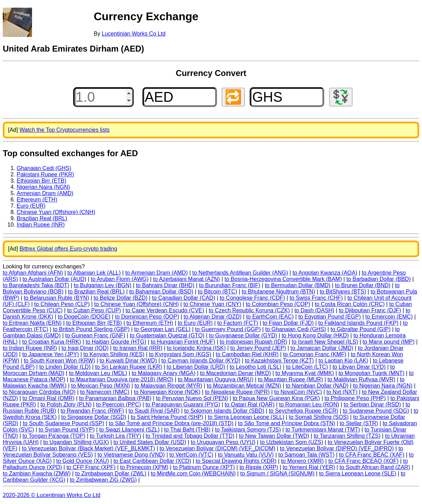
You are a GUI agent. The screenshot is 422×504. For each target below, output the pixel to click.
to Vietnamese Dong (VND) (131, 455)
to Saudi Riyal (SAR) (154, 411)
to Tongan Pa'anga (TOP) (54, 436)
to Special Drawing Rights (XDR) (236, 461)
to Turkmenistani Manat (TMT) (323, 430)
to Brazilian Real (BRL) (96, 292)
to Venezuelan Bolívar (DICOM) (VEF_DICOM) (217, 448)
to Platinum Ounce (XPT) (204, 467)
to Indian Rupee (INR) (30, 348)
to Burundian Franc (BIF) (230, 285)
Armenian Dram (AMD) (45, 193)
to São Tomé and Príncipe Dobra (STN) (287, 423)
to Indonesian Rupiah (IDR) (253, 342)
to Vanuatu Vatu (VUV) (246, 455)
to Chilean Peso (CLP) (62, 304)
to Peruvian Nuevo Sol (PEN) (192, 398)
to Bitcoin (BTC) (217, 292)
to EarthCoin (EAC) (270, 317)
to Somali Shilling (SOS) (319, 417)
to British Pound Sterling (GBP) (91, 329)
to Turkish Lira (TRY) (115, 436)
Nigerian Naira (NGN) (43, 187)
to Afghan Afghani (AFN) (33, 273)
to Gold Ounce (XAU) (83, 461)
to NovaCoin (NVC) (298, 392)
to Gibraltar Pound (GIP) (361, 329)
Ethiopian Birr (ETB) (41, 181)
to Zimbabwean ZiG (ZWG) (103, 480)
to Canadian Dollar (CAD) (184, 298)
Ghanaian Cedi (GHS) (44, 168)
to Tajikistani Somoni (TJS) (248, 430)
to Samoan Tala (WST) (306, 455)
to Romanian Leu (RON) (309, 404)
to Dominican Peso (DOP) (147, 317)
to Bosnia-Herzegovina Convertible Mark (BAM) (283, 279)
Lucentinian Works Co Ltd (134, 34)
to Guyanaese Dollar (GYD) (243, 335)
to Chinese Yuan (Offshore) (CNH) (137, 304)
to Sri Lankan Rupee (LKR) (128, 367)
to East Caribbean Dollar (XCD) (152, 461)
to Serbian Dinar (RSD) (372, 404)
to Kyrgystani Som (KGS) (180, 354)
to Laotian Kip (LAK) (343, 361)
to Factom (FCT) (238, 323)
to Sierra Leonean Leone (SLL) (246, 417)
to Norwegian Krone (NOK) (167, 392)
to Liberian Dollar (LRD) (196, 367)
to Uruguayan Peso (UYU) (223, 442)
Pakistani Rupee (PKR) (45, 174)
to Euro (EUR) (195, 323)
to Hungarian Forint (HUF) (183, 342)
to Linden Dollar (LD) (65, 367)
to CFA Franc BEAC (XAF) (372, 455)
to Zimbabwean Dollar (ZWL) (111, 474)
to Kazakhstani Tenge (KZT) (279, 361)
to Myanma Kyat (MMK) (305, 373)
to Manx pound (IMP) (388, 342)
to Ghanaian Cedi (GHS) (296, 329)
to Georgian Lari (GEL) (162, 329)
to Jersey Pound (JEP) (258, 348)
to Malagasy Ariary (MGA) (163, 373)
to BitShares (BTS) (343, 292)
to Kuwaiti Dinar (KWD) (128, 361)
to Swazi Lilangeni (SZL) (129, 430)
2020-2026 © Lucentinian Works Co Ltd (52, 495)
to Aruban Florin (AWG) (120, 279)
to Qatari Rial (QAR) (249, 404)
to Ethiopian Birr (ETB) (94, 323)
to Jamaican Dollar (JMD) (322, 348)
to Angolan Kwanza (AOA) (325, 273)
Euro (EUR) (31, 206)
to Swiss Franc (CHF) (316, 298)
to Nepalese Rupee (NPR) (237, 392)
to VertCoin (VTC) (192, 455)
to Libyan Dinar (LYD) (359, 367)
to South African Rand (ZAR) (375, 467)
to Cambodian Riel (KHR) (247, 354)
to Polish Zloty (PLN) (66, 404)
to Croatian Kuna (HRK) (52, 342)
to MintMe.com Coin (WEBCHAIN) (193, 474)
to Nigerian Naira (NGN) (383, 386)
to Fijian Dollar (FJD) (288, 323)
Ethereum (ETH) (37, 200)
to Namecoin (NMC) (105, 392)
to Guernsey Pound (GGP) (228, 329)
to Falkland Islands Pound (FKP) (358, 323)
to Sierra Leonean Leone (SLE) (357, 474)
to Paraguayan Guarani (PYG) (183, 404)
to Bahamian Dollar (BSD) (161, 292)
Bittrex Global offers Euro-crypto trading (68, 249)
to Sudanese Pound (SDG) (376, 411)
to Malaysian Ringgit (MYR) (168, 386)
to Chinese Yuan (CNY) (212, 304)
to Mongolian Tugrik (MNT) (371, 373)
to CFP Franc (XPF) (91, 467)
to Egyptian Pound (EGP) (330, 317)
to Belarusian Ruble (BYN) (56, 298)
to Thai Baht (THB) (187, 430)
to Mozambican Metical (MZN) (244, 386)
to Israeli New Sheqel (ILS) (325, 342)
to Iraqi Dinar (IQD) (85, 348)
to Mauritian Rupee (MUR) (291, 379)
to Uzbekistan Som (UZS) (292, 442)
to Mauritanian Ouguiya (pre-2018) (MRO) (122, 379)
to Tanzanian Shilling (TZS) (347, 436)
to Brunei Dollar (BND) (363, 285)
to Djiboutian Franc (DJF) (370, 310)
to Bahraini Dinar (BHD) (165, 285)
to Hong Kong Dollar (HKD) (315, 335)
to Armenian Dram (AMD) (157, 273)
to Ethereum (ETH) (150, 323)
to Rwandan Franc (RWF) (92, 411)
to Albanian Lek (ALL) (94, 273)
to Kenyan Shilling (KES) (114, 354)
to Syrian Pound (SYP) (67, 430)
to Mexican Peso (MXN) (100, 386)
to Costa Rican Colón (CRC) (350, 304)
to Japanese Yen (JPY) (51, 354)
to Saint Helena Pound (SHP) (167, 417)
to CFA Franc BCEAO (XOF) (364, 461)
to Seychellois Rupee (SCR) (303, 411)
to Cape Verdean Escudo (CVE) (165, 310)
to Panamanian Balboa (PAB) (115, 398)
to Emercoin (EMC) (389, 317)
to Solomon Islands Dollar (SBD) (224, 411)
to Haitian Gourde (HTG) (116, 342)
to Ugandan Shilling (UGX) (76, 442)
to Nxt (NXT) (342, 392)
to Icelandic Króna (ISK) (196, 348)
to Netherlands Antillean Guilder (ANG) (240, 273)
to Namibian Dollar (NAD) (317, 386)
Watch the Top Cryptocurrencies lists (65, 130)
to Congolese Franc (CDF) (252, 298)
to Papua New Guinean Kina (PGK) (276, 398)
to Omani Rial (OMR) (49, 398)
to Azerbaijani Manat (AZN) (187, 279)
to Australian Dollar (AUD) (54, 279)
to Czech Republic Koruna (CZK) (249, 310)
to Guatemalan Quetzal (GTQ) (167, 335)
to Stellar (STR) (359, 423)
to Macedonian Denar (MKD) (235, 373)
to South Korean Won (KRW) (59, 361)
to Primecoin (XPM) (144, 467)
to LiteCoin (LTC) (307, 367)
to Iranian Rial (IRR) (138, 348)
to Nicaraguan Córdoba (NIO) (39, 392)
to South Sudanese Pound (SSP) (63, 423)
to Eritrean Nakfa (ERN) (32, 323)
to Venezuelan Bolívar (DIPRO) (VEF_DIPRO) (337, 448)
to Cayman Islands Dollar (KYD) (201, 361)
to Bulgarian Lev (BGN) (103, 285)
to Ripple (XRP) (259, 467)
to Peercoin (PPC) (119, 404)
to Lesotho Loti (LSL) (256, 367)
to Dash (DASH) (314, 310)
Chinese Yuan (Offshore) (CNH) (56, 212)
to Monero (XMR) (302, 461)
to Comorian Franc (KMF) (315, 354)
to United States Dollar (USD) (150, 442)
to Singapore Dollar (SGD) (94, 417)
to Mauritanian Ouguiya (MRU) (216, 379)
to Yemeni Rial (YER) (309, 467)
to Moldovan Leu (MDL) (98, 373)
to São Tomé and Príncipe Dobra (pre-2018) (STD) (171, 423)
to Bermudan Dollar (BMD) (298, 285)
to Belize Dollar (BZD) (121, 298)
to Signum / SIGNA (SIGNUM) (277, 474)
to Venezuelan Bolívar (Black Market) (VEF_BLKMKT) (88, 448)
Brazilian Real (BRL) (42, 218)
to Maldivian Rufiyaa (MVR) (362, 379)
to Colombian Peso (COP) (278, 304)
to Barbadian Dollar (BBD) (379, 279)
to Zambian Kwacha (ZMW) (37, 474)
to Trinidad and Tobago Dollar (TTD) (190, 436)
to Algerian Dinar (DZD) (212, 317)
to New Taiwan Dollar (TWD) (274, 436)
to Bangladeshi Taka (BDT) (36, 285)
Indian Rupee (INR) (41, 225)
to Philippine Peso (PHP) (355, 398)
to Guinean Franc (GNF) (95, 335)
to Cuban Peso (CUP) (94, 310)
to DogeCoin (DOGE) (84, 317)
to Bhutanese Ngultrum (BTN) (278, 292)
